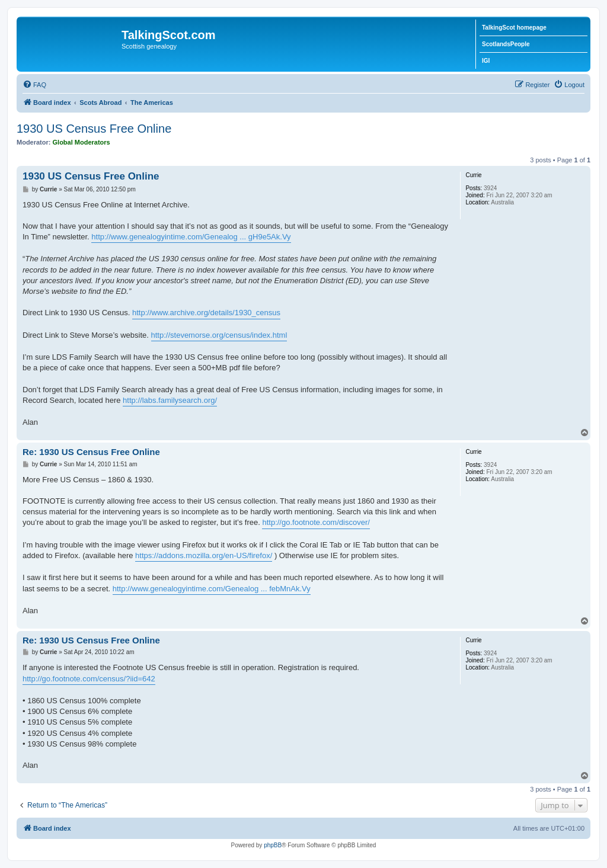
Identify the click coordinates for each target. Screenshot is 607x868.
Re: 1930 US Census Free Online (91, 452)
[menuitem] (34, 85)
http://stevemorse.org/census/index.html (219, 335)
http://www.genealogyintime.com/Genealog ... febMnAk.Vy (212, 589)
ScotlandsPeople (506, 44)
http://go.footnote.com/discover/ (316, 522)
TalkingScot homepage (514, 28)
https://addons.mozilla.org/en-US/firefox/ (204, 555)
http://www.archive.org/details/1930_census (206, 313)
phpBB (273, 845)
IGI (486, 61)
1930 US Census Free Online (94, 129)
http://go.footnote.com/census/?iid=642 (89, 679)
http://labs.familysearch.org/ (170, 400)
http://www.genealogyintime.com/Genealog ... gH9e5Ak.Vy (191, 237)
